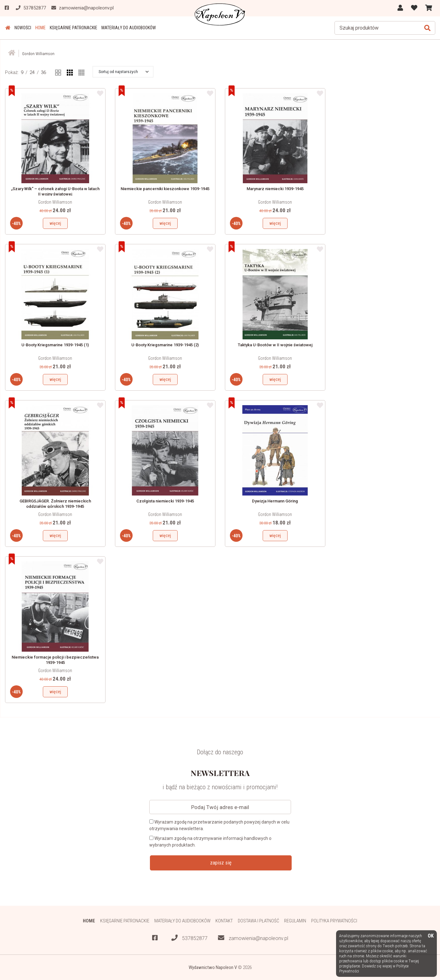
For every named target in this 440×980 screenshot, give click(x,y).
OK (431, 936)
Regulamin (295, 921)
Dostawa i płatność (258, 921)
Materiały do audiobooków (127, 28)
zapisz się (221, 863)
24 (32, 72)
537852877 (189, 938)
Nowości (22, 28)
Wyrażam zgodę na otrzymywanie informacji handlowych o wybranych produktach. (210, 842)
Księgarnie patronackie (72, 28)
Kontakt (224, 921)
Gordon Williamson (55, 202)
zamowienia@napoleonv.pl (253, 938)
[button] (124, 71)
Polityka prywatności (335, 921)
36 (43, 72)
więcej (55, 223)
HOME (39, 28)
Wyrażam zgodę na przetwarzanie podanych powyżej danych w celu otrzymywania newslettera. (219, 825)
